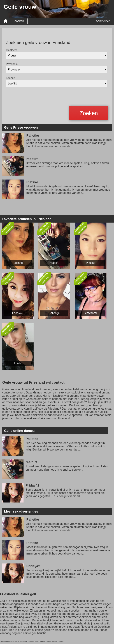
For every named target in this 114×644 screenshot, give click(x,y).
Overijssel (104, 627)
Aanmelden (103, 21)
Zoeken (19, 21)
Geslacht (12, 50)
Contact (61, 641)
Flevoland (87, 627)
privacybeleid (52, 641)
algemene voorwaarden (37, 641)
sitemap (24, 641)
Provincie (12, 64)
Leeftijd (11, 78)
